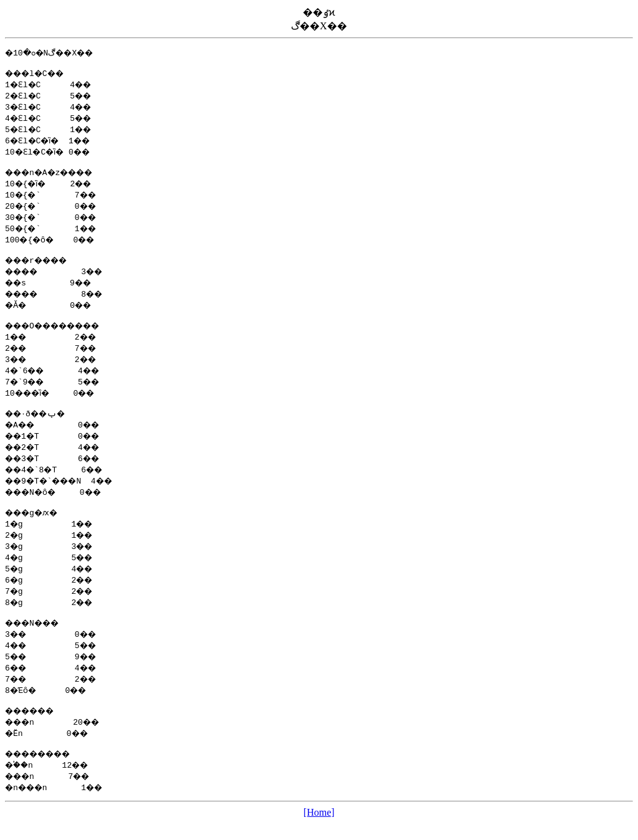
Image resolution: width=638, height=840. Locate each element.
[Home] (319, 829)
